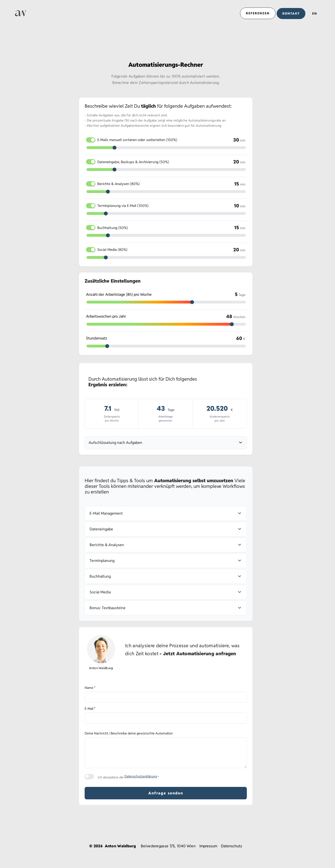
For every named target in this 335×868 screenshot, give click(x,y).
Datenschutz (232, 846)
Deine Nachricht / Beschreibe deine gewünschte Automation (129, 733)
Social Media (112, 250)
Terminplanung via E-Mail (123, 206)
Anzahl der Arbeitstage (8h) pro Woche (119, 294)
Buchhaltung (113, 228)
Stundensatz (97, 338)
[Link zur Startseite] (21, 13)
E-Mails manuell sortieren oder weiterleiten (137, 140)
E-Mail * (90, 709)
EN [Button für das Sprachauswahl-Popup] (315, 14)
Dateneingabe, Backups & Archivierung (133, 162)
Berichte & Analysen (118, 184)
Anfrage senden (166, 793)
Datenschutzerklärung (141, 776)
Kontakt (291, 14)
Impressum (208, 846)
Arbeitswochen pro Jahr (106, 316)
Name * (90, 688)
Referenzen (258, 13)
